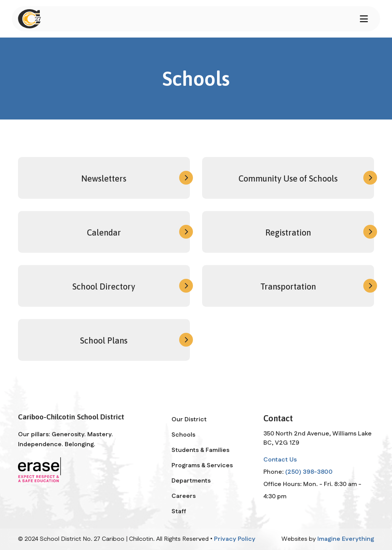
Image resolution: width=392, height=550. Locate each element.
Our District (189, 420)
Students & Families (200, 450)
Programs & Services (202, 466)
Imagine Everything (346, 539)
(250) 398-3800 (309, 472)
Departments (191, 481)
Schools (183, 435)
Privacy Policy (235, 539)
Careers (184, 496)
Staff (179, 512)
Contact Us (280, 460)
